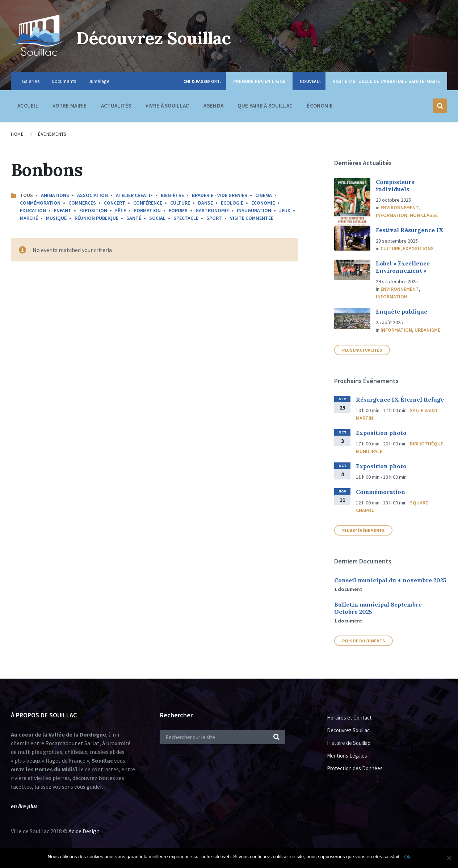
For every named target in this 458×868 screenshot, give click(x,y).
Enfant (63, 210)
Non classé (424, 215)
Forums (178, 210)
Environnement (400, 207)
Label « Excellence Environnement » (403, 267)
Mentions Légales (347, 756)
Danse (205, 203)
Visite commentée (252, 218)
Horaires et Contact (349, 718)
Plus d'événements (363, 530)
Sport (214, 218)
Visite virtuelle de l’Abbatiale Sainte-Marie (386, 81)
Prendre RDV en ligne (259, 81)
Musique (56, 218)
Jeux (285, 210)
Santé (134, 218)
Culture (180, 203)
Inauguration (254, 210)
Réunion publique (96, 218)
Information (392, 215)
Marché (29, 218)
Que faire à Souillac (265, 107)
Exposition (93, 210)
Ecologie (232, 203)
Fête (121, 210)
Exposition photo (381, 433)
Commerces (82, 203)
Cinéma (264, 195)
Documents (64, 81)
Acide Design (84, 831)
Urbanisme (427, 330)
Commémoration (40, 203)
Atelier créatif (134, 195)
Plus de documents (364, 641)
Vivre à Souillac (167, 107)
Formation (147, 210)
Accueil (28, 106)
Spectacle (186, 218)
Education (33, 210)
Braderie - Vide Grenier (220, 195)
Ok (407, 857)
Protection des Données (355, 768)
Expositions (418, 248)
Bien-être (172, 195)
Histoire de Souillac (348, 743)
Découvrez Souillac (156, 38)
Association (93, 195)
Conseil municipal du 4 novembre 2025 (390, 580)
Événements (52, 134)
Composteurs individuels (395, 185)
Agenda (214, 106)
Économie (320, 107)
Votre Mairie (70, 107)
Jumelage (99, 81)
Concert (115, 203)
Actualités (116, 106)
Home (17, 134)
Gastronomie (212, 210)
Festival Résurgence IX (410, 230)
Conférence (148, 203)
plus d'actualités (362, 350)
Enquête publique (402, 311)
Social (157, 218)
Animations (55, 195)
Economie (263, 203)
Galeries (31, 81)
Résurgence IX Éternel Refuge (400, 399)
